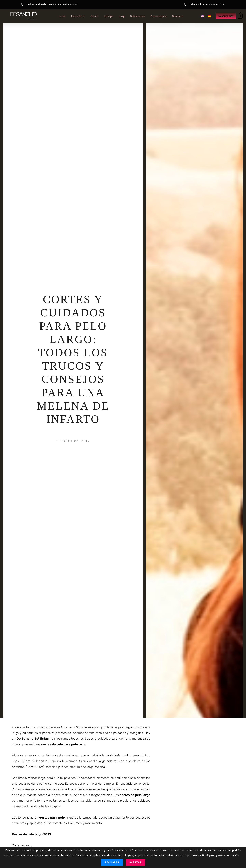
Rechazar (112, 862)
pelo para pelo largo (71, 744)
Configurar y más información (221, 855)
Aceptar (135, 862)
